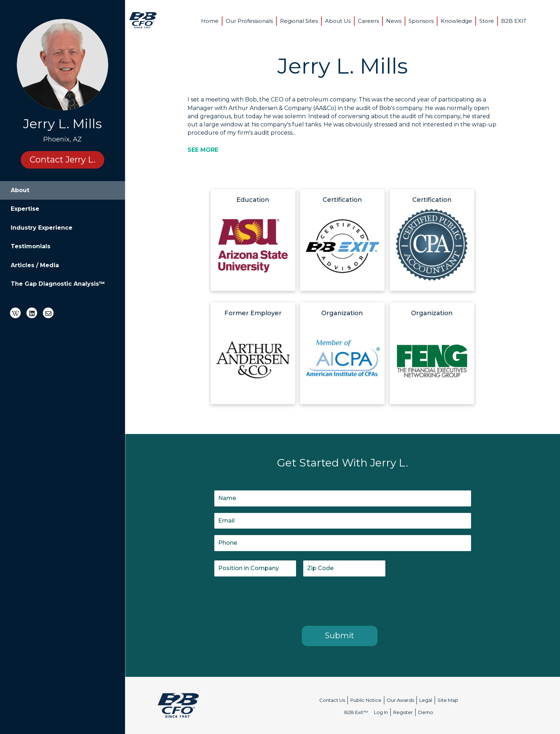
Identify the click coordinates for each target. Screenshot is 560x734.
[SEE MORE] (203, 150)
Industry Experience (42, 228)
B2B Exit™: (357, 712)
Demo (426, 712)
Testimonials (31, 246)
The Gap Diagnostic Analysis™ (58, 284)
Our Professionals (249, 21)
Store (487, 21)
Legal (426, 700)
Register (403, 712)
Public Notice (366, 700)
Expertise (25, 209)
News (394, 21)
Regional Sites (299, 21)
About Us (338, 21)
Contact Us (332, 700)
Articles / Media (35, 265)
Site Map (448, 700)
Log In (381, 712)
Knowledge (456, 21)
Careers (368, 21)
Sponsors (421, 21)
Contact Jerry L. (62, 159)
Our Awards (400, 700)
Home (210, 21)
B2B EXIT (514, 21)
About (20, 190)
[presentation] (269, 600)
